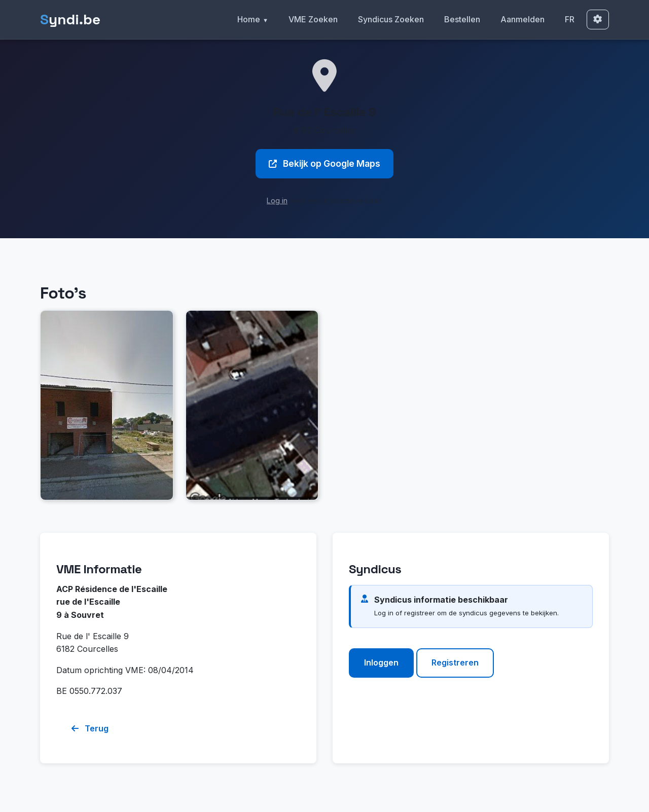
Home (249, 19)
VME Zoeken (313, 19)
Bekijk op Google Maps (324, 163)
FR (570, 19)
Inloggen (381, 662)
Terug (90, 728)
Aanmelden (522, 19)
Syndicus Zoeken (391, 19)
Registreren (455, 662)
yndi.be (70, 20)
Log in (277, 200)
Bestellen (462, 19)
